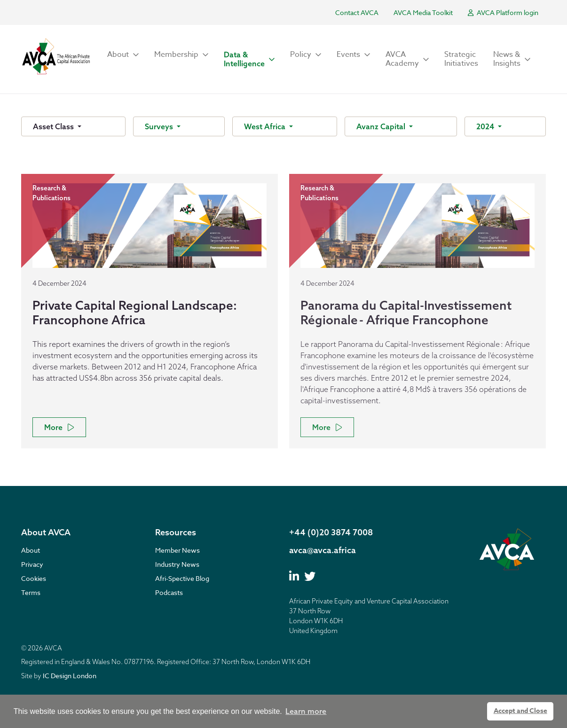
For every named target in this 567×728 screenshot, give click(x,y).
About (31, 550)
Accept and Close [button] (520, 711)
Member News (177, 550)
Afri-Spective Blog (182, 578)
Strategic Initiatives (461, 59)
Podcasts (169, 592)
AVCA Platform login (503, 12)
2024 (486, 126)
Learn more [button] (306, 711)
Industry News (177, 564)
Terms (31, 592)
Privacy (32, 564)
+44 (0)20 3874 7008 (331, 532)
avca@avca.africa (323, 550)
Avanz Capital (382, 126)
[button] (123, 55)
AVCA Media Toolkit (423, 12)
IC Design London (70, 676)
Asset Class (54, 126)
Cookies (34, 578)
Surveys (160, 126)
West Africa (266, 126)
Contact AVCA (357, 12)
